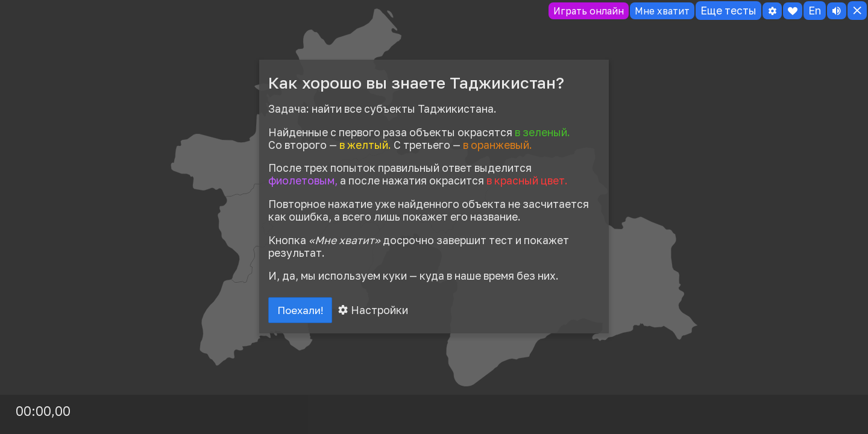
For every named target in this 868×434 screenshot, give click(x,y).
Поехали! (303, 311)
